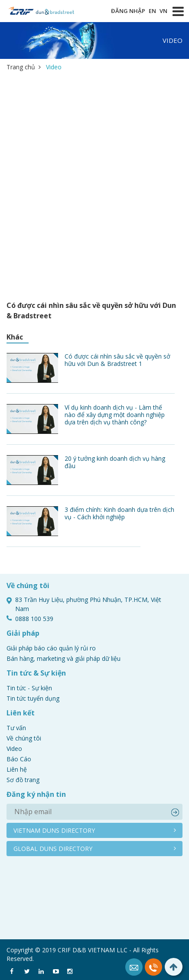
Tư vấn (16, 728)
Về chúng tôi (24, 738)
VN (163, 11)
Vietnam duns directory (54, 830)
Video (14, 749)
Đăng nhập (128, 11)
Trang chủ (21, 67)
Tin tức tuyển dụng (33, 698)
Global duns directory (53, 849)
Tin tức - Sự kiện (29, 688)
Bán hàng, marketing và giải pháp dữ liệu (64, 658)
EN (152, 11)
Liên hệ (17, 769)
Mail (134, 967)
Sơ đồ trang (23, 780)
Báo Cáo (19, 759)
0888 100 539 (153, 967)
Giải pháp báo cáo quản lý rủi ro (51, 648)
